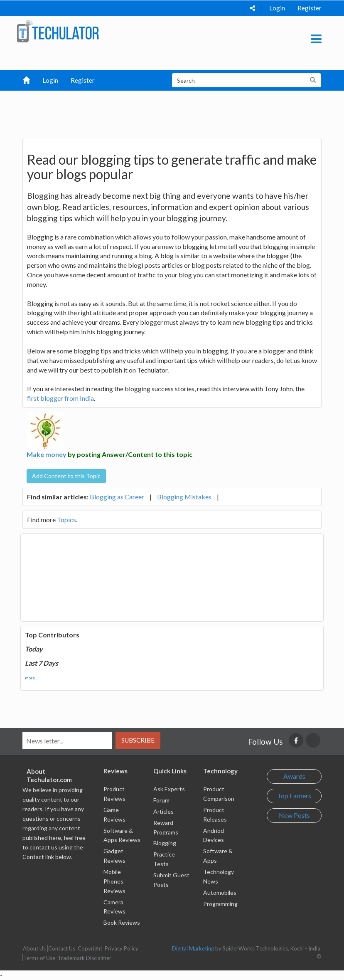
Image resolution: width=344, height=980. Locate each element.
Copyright (90, 948)
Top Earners (294, 796)
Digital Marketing (193, 948)
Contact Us (62, 948)
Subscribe (138, 740)
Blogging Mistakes (184, 497)
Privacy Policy (122, 948)
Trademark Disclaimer (85, 958)
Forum (161, 800)
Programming (220, 904)
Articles (163, 811)
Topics (66, 520)
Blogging (165, 843)
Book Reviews (122, 922)
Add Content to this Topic (66, 476)
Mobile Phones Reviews (114, 881)
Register (310, 8)
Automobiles (220, 892)
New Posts (294, 815)
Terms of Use (39, 958)
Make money (47, 454)
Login (277, 8)
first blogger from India (60, 398)
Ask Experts (169, 789)
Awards (294, 776)
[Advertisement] (176, 111)
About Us (34, 948)
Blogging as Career (117, 497)
